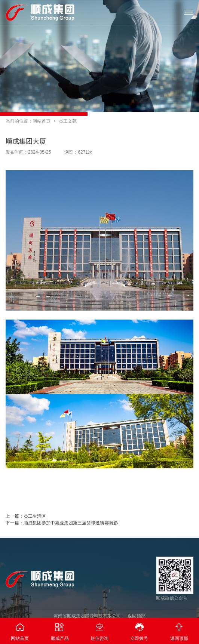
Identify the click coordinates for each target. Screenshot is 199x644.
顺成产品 (59, 629)
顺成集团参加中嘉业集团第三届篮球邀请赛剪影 (71, 523)
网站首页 (42, 121)
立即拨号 (139, 629)
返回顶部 (137, 616)
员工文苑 (68, 121)
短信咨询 (99, 629)
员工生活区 (35, 516)
